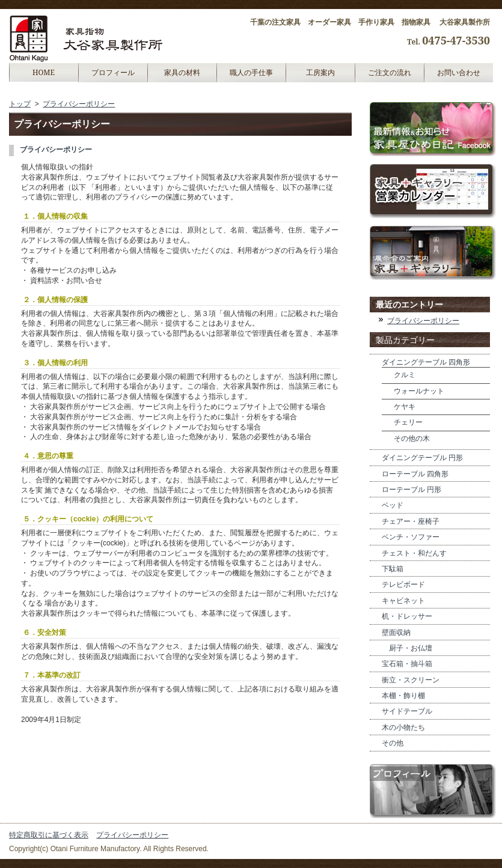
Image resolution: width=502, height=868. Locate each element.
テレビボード (403, 584)
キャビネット (403, 601)
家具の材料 (182, 72)
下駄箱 (393, 569)
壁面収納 (396, 633)
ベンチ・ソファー (411, 537)
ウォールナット (419, 391)
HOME (44, 72)
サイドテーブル (407, 711)
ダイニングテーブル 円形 (422, 458)
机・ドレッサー (407, 616)
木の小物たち (403, 727)
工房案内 (320, 72)
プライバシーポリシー (79, 104)
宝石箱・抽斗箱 (407, 664)
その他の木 (412, 439)
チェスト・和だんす (414, 553)
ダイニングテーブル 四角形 (426, 362)
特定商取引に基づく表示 (49, 835)
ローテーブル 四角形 (415, 474)
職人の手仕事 (251, 72)
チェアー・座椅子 (411, 521)
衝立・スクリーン (411, 680)
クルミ (405, 375)
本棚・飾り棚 (403, 696)
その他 (393, 743)
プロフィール (113, 72)
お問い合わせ (459, 72)
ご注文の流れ (390, 72)
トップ (20, 104)
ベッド (393, 505)
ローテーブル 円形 (412, 490)
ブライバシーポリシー (56, 150)
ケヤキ (405, 407)
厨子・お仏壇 (407, 648)
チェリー (408, 422)
